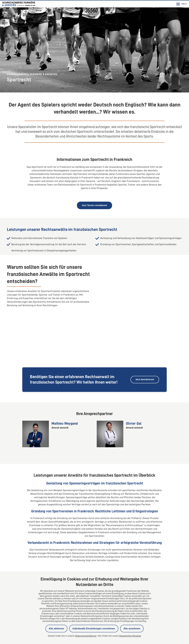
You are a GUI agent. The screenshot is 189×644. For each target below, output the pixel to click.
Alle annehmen (132, 629)
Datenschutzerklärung (86, 636)
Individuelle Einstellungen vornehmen (94, 629)
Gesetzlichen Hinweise (130, 636)
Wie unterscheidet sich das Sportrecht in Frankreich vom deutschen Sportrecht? (54, 548)
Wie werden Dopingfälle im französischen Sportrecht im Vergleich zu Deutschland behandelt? (62, 556)
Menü (182, 4)
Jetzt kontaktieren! (145, 340)
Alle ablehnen (56, 629)
